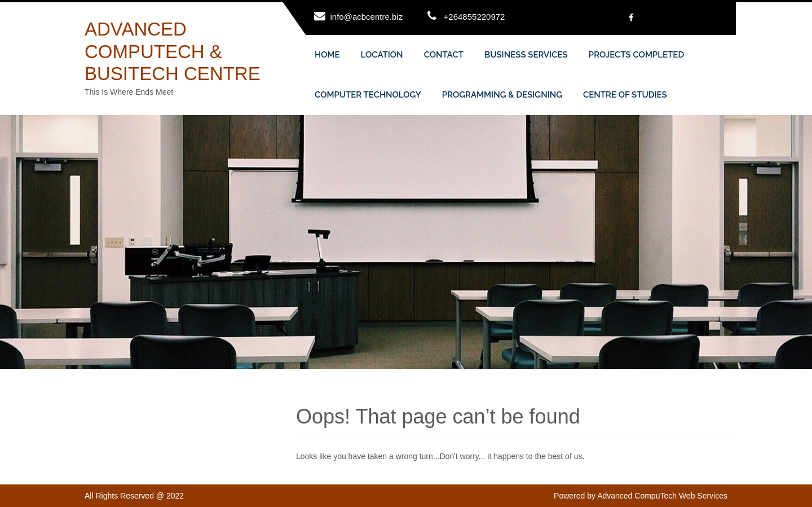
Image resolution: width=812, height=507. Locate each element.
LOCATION (382, 55)
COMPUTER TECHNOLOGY (368, 95)
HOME (327, 55)
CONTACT (444, 55)
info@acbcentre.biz (367, 17)
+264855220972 (475, 17)
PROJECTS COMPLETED (636, 55)
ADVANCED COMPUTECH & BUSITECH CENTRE (173, 51)
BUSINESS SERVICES (526, 55)
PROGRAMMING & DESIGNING (502, 95)
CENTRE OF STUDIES (625, 95)
